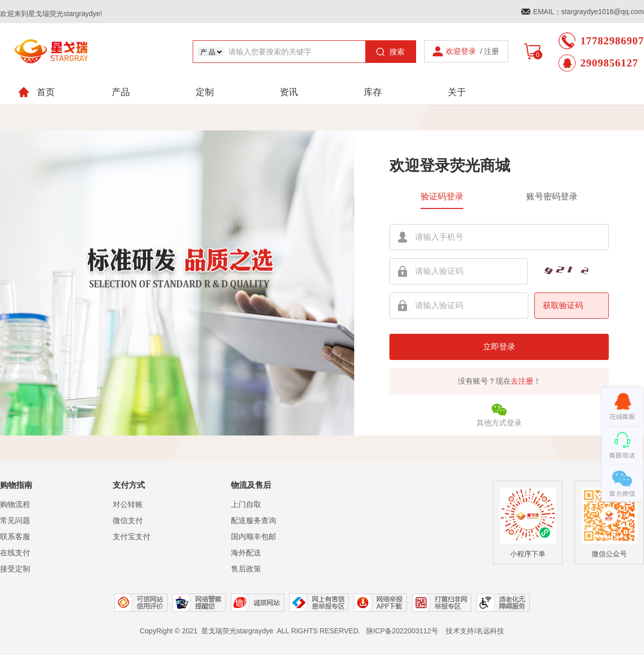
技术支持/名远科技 (475, 631)
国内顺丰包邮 (254, 536)
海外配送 (246, 553)
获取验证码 (563, 305)
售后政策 (246, 569)
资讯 (289, 92)
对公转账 (128, 504)
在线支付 (15, 553)
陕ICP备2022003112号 (402, 631)
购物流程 (15, 504)
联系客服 (15, 536)
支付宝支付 (132, 536)
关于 (457, 92)
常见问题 (15, 520)
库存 (373, 92)
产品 (121, 92)
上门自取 (246, 504)
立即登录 (499, 347)
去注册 (522, 381)
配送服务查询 (254, 520)
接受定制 (15, 569)
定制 (205, 92)
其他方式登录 (499, 414)
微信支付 (128, 520)
